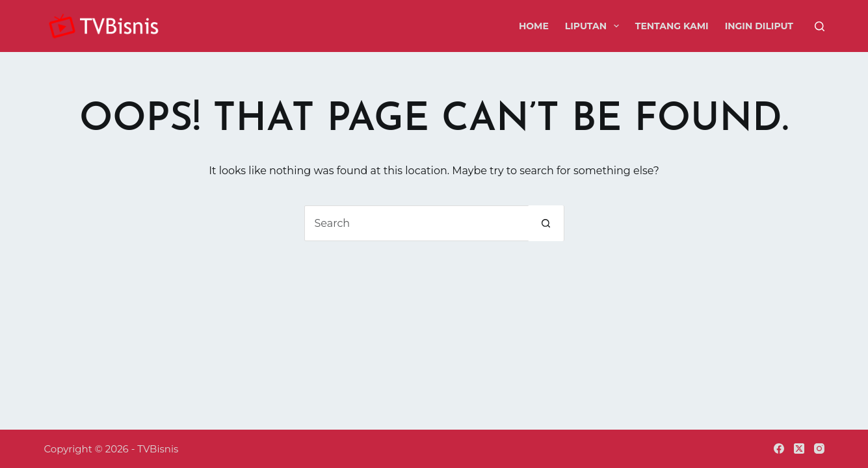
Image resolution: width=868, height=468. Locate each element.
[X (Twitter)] (799, 448)
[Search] (820, 26)
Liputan (595, 26)
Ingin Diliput (759, 26)
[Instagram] (819, 448)
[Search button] (546, 223)
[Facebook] (779, 448)
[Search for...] (416, 223)
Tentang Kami (672, 26)
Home (534, 26)
